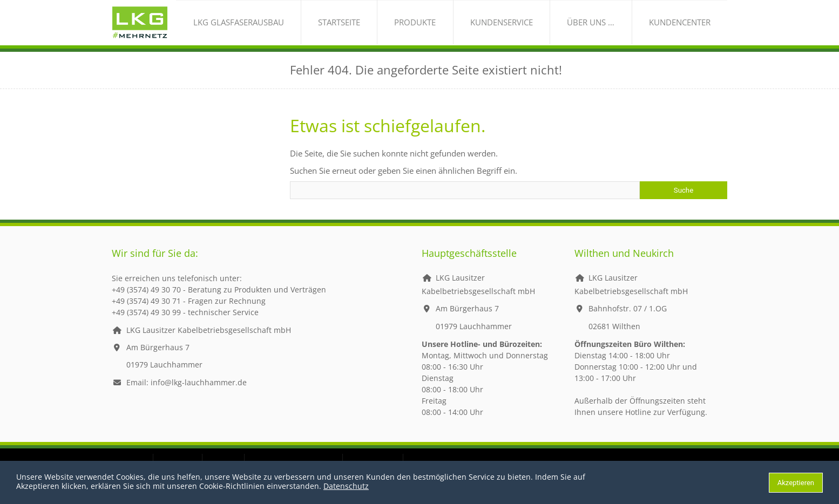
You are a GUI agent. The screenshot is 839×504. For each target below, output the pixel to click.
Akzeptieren (796, 483)
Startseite (421, 29)
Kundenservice (547, 29)
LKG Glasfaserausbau (339, 29)
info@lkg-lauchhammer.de (199, 396)
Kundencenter (688, 29)
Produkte (479, 29)
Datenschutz (346, 486)
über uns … (618, 29)
